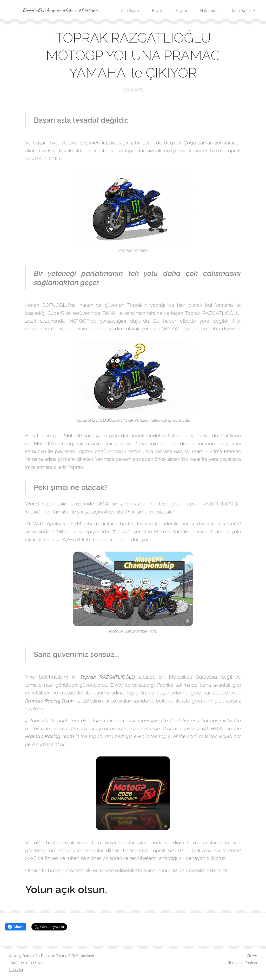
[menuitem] (160, 11)
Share (16, 927)
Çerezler (16, 970)
